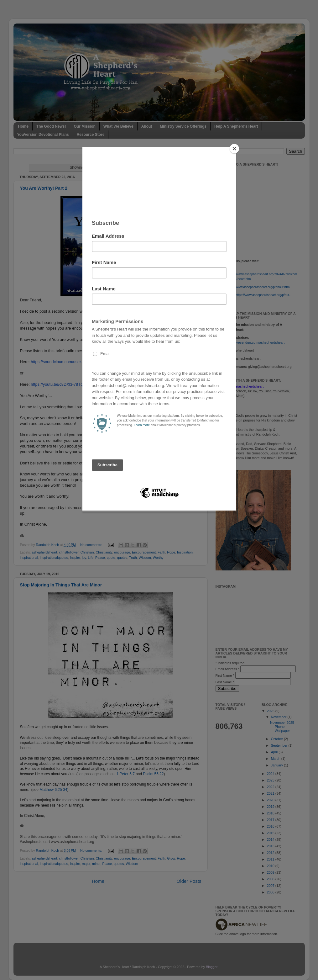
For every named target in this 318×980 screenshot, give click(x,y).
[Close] (234, 149)
